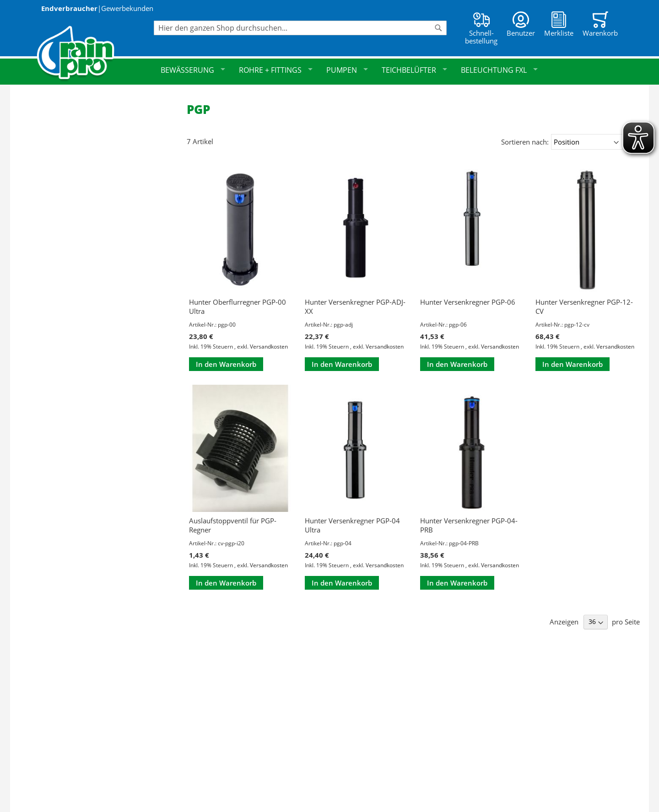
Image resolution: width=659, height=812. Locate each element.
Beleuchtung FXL (499, 70)
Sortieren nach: (525, 142)
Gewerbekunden (127, 8)
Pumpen (347, 70)
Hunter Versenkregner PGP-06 (468, 302)
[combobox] (300, 28)
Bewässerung (193, 70)
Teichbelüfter (414, 70)
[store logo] (95, 54)
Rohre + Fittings (276, 70)
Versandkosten (269, 347)
